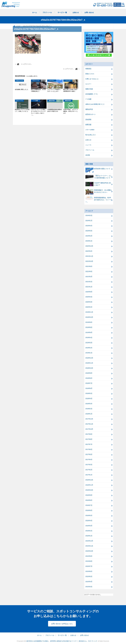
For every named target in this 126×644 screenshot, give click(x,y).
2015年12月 (89, 541)
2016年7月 (89, 505)
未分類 (88, 155)
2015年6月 (89, 571)
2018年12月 (89, 358)
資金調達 (88, 120)
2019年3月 (89, 343)
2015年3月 (89, 587)
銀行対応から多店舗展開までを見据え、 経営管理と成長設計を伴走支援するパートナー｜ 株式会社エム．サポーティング (62, 641)
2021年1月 (89, 287)
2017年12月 (89, 419)
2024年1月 (89, 221)
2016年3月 (89, 526)
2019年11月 (89, 312)
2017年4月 (89, 460)
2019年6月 (89, 332)
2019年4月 (89, 338)
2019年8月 (89, 327)
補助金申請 (89, 109)
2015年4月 (89, 582)
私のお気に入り (91, 135)
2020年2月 (89, 307)
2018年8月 (89, 378)
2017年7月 (89, 444)
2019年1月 (89, 353)
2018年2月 (89, 409)
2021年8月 (89, 266)
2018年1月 (89, 414)
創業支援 (88, 125)
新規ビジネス (90, 74)
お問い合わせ (89, 12)
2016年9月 (89, 495)
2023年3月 (89, 231)
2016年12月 (89, 480)
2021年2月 (89, 282)
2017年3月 (89, 465)
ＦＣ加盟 (88, 99)
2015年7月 (89, 566)
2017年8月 (89, 439)
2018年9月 (89, 373)
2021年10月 (89, 261)
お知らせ (76, 12)
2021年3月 (89, 277)
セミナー (88, 84)
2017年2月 (89, 470)
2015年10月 (89, 551)
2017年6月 (89, 449)
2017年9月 (89, 434)
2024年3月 (89, 216)
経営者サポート (91, 114)
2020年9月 (89, 292)
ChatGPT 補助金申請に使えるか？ (98, 184)
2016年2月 (89, 531)
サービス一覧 (62, 12)
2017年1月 (89, 475)
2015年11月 (89, 546)
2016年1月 (89, 536)
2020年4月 (89, 297)
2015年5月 (89, 577)
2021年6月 (89, 271)
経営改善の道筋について (98, 169)
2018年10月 (89, 368)
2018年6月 (89, 388)
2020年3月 (89, 302)
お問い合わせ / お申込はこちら (62, 624)
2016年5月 (89, 516)
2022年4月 (89, 251)
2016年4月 (89, 521)
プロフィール (47, 12)
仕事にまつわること (92, 79)
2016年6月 (89, 510)
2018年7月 (89, 383)
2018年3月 (89, 404)
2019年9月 (89, 322)
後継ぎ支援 (89, 89)
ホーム (35, 12)
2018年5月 (89, 393)
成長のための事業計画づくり (95, 104)
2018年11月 (89, 363)
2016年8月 (89, 500)
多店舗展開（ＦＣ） (92, 94)
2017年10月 (89, 429)
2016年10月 (89, 490)
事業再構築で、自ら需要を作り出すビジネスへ (99, 192)
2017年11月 (89, 424)
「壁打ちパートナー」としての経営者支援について (99, 177)
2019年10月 (89, 317)
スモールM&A (90, 130)
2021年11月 (89, 256)
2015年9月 (89, 556)
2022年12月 (89, 246)
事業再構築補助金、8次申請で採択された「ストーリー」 (99, 200)
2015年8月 (89, 561)
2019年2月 (89, 348)
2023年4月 (89, 226)
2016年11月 (89, 485)
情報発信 (88, 69)
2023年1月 (89, 241)
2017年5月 (89, 454)
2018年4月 (89, 399)
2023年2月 (89, 236)
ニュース (88, 145)
